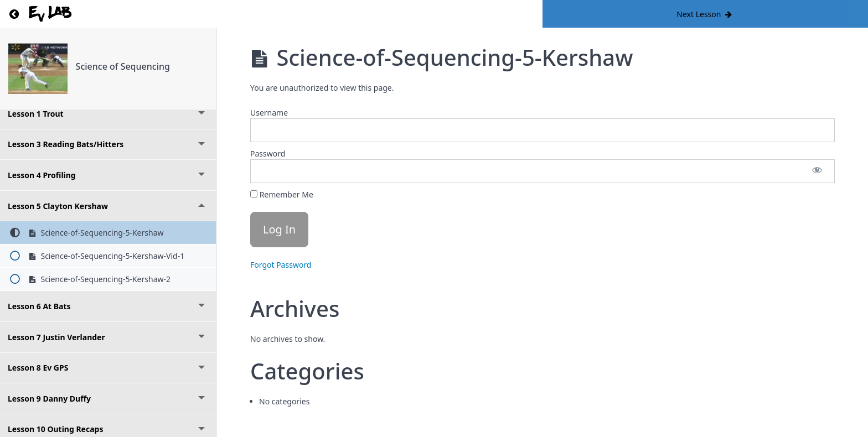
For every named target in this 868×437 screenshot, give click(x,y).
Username (269, 113)
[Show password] (817, 171)
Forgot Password (281, 265)
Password (268, 154)
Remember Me (282, 194)
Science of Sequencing (123, 66)
